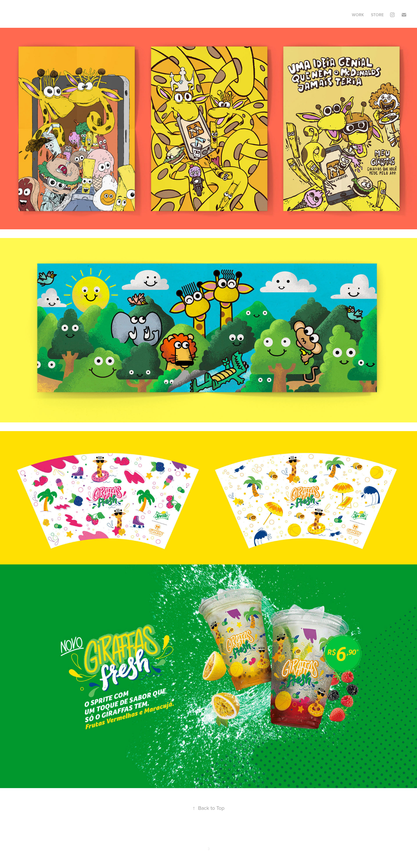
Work (358, 15)
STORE (377, 15)
